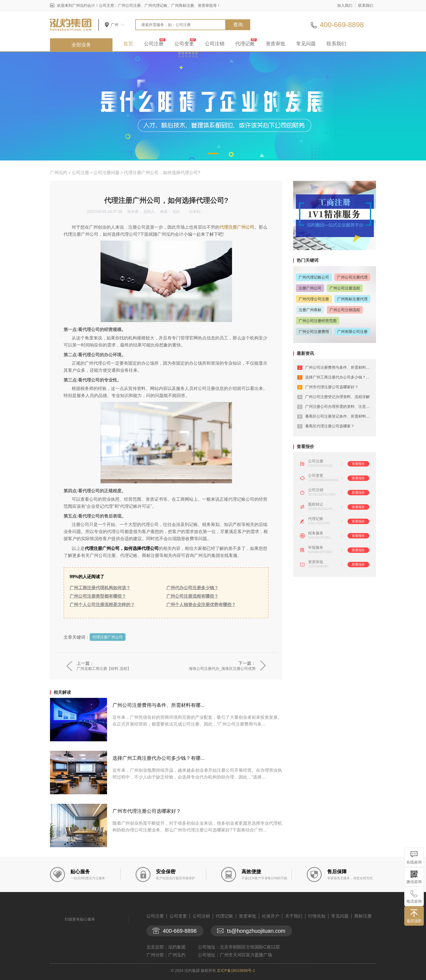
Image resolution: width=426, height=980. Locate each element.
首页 (128, 44)
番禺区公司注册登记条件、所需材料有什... (341, 416)
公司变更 (184, 44)
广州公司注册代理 (352, 277)
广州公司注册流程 (345, 288)
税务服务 (316, 533)
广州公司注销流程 (345, 310)
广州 (115, 25)
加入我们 (345, 5)
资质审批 (275, 44)
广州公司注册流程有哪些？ (192, 596)
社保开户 (271, 916)
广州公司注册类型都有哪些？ (98, 596)
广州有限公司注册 (352, 332)
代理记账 (245, 44)
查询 (238, 25)
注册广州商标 (310, 310)
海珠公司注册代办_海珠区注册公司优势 (222, 669)
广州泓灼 (59, 173)
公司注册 (154, 44)
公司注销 (215, 44)
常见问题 (306, 44)
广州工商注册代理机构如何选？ (100, 588)
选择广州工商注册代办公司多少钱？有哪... (159, 758)
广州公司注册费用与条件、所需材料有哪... (159, 705)
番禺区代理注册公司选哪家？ (330, 426)
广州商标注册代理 (352, 299)
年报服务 (316, 547)
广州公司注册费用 (314, 332)
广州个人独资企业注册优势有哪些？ (201, 605)
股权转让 (316, 504)
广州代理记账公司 (314, 277)
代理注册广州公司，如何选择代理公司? (162, 173)
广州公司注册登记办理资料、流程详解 (337, 397)
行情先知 (317, 916)
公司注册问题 (106, 173)
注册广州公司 (310, 288)
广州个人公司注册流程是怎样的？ (102, 605)
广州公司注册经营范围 (318, 321)
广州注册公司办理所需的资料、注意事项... (341, 407)
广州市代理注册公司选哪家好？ (147, 811)
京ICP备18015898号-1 (236, 970)
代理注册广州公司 (237, 227)
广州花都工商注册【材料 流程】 (104, 669)
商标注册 (363, 916)
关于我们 (294, 916)
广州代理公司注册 (314, 299)
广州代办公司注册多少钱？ (192, 588)
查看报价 (358, 464)
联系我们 (366, 5)
